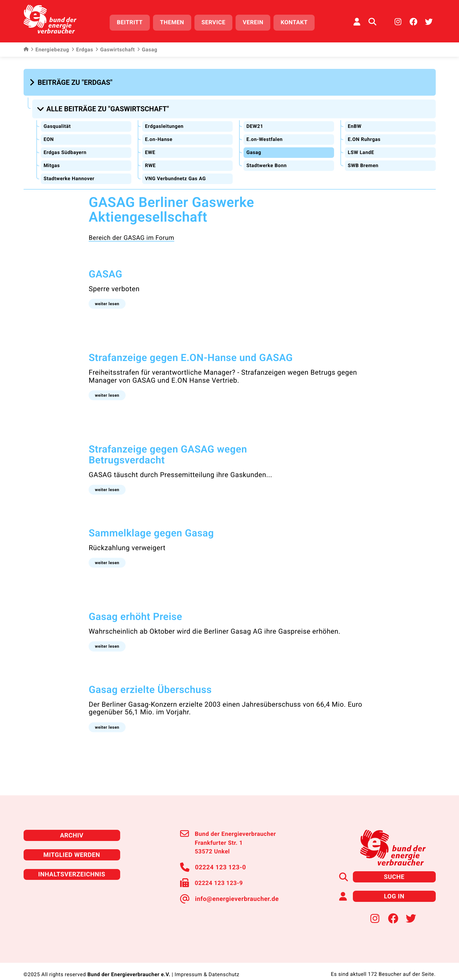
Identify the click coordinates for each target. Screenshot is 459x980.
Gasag (254, 148)
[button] (72, 80)
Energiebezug (50, 48)
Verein (256, 22)
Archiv (72, 826)
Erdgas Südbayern (66, 148)
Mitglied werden (72, 845)
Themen (175, 22)
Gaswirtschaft (115, 48)
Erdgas (82, 48)
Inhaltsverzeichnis (72, 863)
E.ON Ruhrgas (364, 135)
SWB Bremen (364, 161)
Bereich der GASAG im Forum (129, 233)
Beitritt (133, 22)
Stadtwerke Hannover (70, 174)
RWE (150, 161)
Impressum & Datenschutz (207, 963)
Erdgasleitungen (165, 122)
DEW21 (255, 122)
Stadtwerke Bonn (267, 161)
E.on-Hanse (159, 135)
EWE (150, 148)
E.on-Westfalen (265, 135)
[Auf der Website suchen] (372, 21)
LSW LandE (361, 148)
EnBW (355, 122)
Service (216, 22)
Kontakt (297, 22)
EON (49, 135)
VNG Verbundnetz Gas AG (177, 174)
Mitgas (52, 161)
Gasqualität (58, 122)
